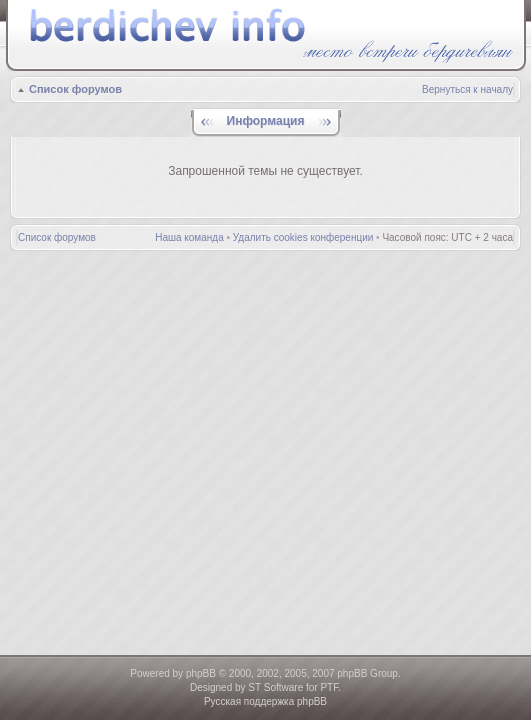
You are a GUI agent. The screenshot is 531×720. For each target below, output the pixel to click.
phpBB (201, 673)
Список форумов (75, 89)
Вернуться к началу (467, 89)
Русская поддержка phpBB (265, 701)
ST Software (275, 687)
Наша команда (189, 237)
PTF (329, 687)
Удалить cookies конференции (303, 237)
